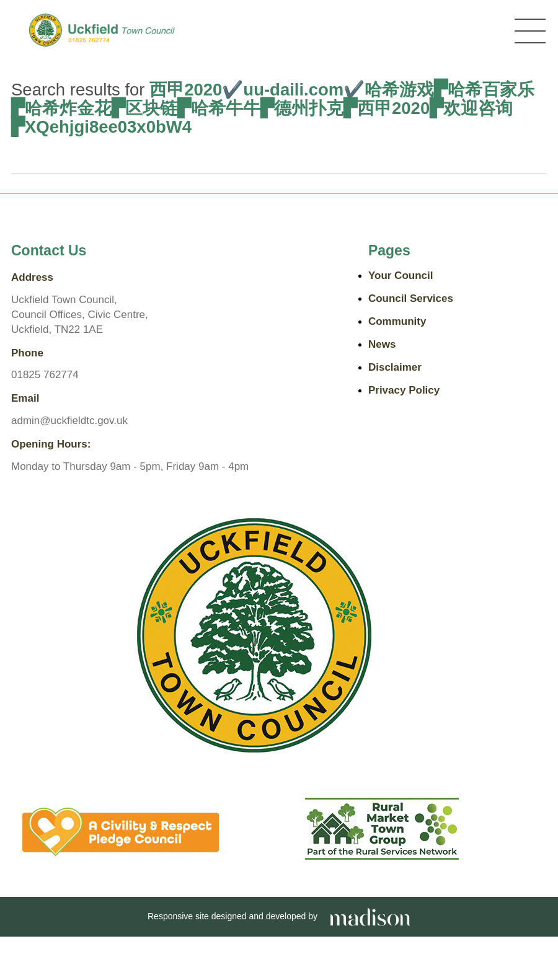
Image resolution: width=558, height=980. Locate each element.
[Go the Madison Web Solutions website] (370, 916)
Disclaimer (395, 367)
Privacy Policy (404, 390)
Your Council (401, 276)
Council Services (411, 298)
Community (397, 321)
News (382, 344)
